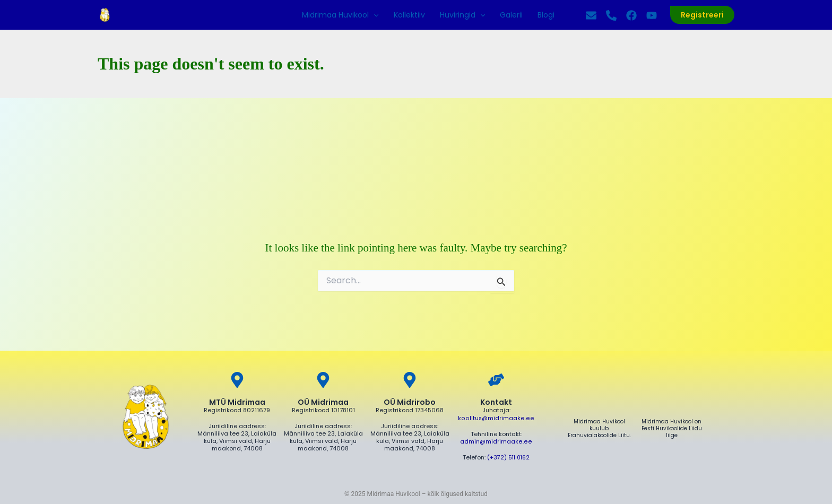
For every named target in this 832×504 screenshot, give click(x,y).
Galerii (511, 15)
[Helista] (611, 15)
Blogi (546, 15)
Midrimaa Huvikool (340, 15)
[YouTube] (652, 15)
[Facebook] (631, 15)
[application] (374, 15)
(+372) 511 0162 (509, 456)
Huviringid (462, 15)
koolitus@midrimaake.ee (496, 418)
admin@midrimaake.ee (496, 441)
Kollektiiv (409, 15)
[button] (702, 15)
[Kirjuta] (591, 15)
